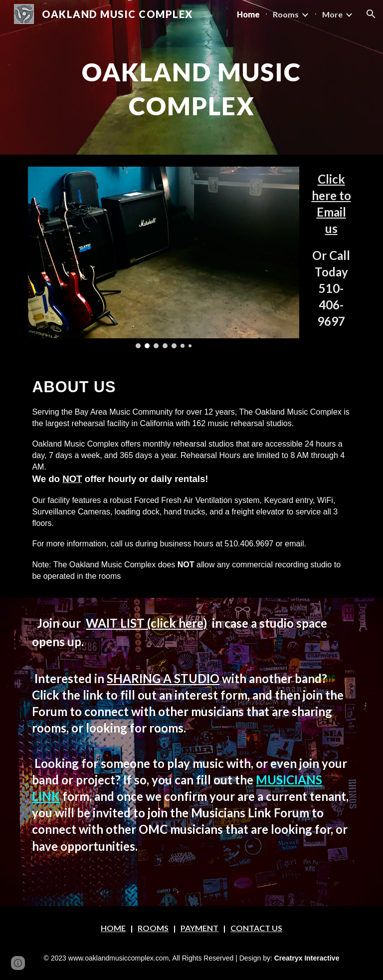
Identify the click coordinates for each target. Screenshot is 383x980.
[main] (191, 84)
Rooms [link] (286, 14)
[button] (371, 14)
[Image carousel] (163, 257)
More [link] (332, 14)
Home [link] (248, 14)
